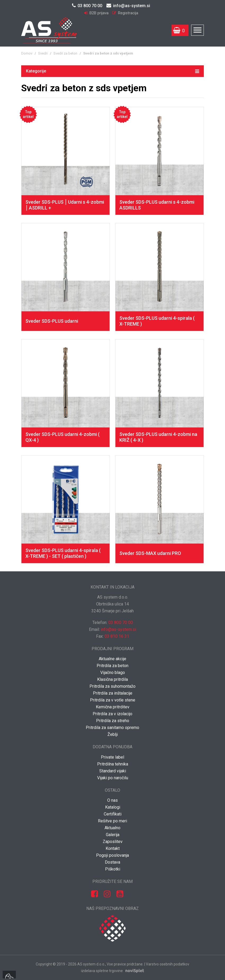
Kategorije (112, 71)
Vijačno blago (113, 673)
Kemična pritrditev (113, 707)
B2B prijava (97, 13)
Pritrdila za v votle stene (113, 700)
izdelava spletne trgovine (102, 971)
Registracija (125, 13)
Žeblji (113, 734)
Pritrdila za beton (112, 666)
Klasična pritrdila (112, 679)
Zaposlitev (113, 842)
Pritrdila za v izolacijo (112, 714)
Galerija (113, 835)
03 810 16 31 (117, 636)
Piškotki (113, 869)
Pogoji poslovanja (112, 855)
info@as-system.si (128, 6)
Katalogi (113, 807)
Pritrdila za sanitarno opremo (112, 728)
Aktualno (112, 828)
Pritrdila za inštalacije (113, 693)
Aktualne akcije (112, 659)
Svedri (43, 53)
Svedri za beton (65, 53)
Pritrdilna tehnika (113, 764)
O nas (112, 800)
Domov (27, 53)
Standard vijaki (113, 771)
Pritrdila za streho (113, 721)
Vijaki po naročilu (113, 778)
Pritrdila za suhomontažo (112, 686)
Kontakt (113, 848)
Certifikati (113, 814)
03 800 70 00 (87, 6)
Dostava (112, 862)
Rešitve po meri (112, 821)
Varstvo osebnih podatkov (168, 964)
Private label (112, 757)
